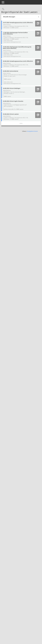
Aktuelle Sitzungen (12, 17)
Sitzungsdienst (32, 134)
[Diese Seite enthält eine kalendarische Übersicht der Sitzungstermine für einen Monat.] (23, 125)
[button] (38, 24)
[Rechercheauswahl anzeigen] (6, 9)
